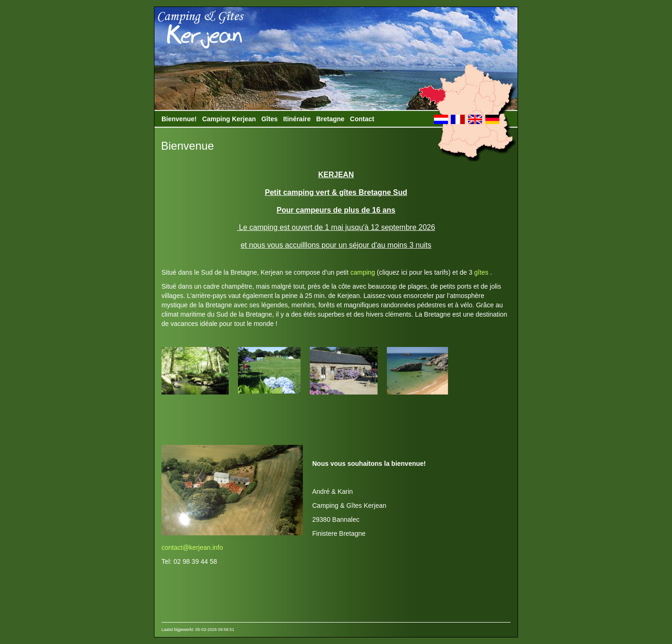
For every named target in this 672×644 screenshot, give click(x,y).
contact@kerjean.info (192, 547)
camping (363, 272)
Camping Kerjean (229, 119)
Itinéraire (297, 119)
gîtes (480, 272)
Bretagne (330, 119)
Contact (362, 119)
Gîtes (269, 119)
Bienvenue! (179, 119)
